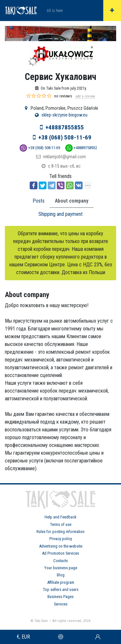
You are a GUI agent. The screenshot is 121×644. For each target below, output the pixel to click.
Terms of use (61, 524)
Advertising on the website (61, 546)
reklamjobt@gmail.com (64, 157)
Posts (39, 201)
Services (61, 604)
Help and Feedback (60, 517)
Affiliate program (61, 582)
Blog (61, 575)
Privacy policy (61, 539)
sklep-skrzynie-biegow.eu (64, 115)
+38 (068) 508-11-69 (65, 137)
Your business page (61, 568)
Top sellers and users (61, 589)
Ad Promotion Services (60, 553)
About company (72, 201)
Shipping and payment (60, 214)
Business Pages (60, 597)
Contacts (60, 561)
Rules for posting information (60, 532)
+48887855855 (65, 127)
